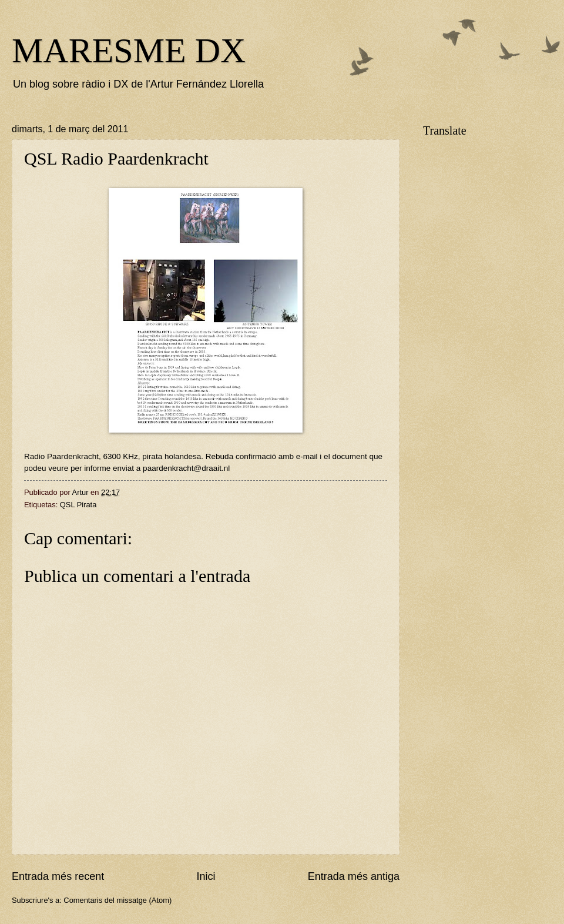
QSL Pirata (78, 505)
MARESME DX (129, 51)
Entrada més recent (58, 876)
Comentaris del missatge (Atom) (117, 900)
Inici (206, 876)
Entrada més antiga (354, 876)
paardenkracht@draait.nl (186, 468)
